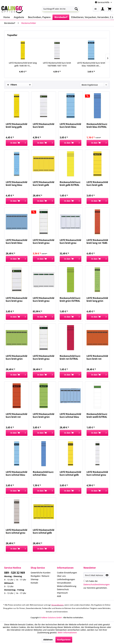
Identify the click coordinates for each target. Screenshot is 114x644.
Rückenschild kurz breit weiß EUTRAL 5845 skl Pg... (97, 415)
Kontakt (34, 583)
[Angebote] (19, 17)
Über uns (61, 576)
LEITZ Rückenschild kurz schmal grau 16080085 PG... (97, 473)
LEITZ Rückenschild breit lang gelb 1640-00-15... (23, 64)
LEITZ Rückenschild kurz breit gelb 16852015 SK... (43, 184)
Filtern (12, 85)
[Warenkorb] (109, 9)
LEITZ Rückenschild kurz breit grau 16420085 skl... (43, 241)
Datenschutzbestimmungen (97, 584)
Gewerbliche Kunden (41, 573)
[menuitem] (61, 9)
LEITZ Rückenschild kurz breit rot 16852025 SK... (97, 357)
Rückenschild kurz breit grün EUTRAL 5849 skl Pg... (70, 299)
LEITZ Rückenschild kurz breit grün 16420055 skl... (43, 415)
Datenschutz (63, 589)
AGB (59, 596)
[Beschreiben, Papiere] (39, 17)
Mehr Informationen (67, 633)
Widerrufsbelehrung (67, 586)
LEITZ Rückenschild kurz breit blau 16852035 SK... (16, 241)
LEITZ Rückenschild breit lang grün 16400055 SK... (97, 299)
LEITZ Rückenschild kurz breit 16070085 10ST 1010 (57, 64)
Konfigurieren (64, 640)
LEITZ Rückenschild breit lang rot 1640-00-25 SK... (97, 241)
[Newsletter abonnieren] (107, 575)
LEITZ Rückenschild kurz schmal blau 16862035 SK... (70, 415)
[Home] (7, 17)
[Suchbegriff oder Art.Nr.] (61, 9)
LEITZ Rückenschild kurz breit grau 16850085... (43, 299)
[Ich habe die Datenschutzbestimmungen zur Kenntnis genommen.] (84, 581)
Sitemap (35, 579)
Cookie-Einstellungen (67, 573)
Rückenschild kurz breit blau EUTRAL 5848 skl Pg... (97, 125)
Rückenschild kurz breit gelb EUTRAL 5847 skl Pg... (70, 184)
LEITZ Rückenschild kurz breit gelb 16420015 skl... (97, 184)
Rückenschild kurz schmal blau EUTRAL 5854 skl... (43, 473)
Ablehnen (48, 640)
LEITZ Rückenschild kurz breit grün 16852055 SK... (16, 357)
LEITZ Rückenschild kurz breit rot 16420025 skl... (16, 415)
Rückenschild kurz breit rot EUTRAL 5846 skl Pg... (70, 357)
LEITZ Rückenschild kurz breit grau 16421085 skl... (43, 357)
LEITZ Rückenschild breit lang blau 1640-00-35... (16, 184)
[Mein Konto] (103, 9)
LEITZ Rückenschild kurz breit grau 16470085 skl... (16, 299)
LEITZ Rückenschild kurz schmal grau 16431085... (16, 531)
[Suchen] (76, 9)
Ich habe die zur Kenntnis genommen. (97, 584)
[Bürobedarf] (61, 17)
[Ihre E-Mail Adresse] (94, 575)
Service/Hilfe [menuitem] (102, 2)
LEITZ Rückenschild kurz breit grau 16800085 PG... (70, 241)
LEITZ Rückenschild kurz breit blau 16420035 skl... (91, 64)
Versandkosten (64, 583)
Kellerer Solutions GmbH (52, 617)
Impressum (62, 593)
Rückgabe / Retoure (40, 576)
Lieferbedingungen (66, 579)
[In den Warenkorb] (17, 143)
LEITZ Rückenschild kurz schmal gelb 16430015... (70, 473)
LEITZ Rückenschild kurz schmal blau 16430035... (16, 473)
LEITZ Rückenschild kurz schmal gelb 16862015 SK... (43, 531)
